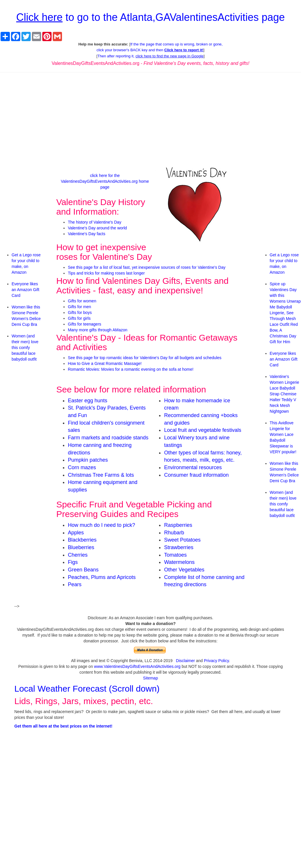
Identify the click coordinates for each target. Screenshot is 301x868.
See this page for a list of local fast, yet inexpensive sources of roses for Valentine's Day (147, 267)
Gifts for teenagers (84, 324)
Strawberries (179, 547)
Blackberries (82, 540)
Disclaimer (185, 661)
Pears (75, 584)
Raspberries (178, 525)
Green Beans (83, 570)
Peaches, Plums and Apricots (102, 577)
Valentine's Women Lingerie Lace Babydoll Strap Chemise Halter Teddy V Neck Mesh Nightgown (284, 394)
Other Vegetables (184, 570)
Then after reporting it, (150, 56)
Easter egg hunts (87, 401)
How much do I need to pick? (101, 525)
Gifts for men (79, 307)
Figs (73, 562)
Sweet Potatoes (182, 540)
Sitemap (150, 678)
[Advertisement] (150, 119)
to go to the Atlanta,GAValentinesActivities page (150, 17)
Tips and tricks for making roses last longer (106, 273)
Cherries (78, 555)
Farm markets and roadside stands (108, 438)
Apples (76, 533)
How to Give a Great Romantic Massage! (105, 363)
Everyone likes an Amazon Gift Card (25, 290)
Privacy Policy (216, 661)
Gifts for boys (80, 313)
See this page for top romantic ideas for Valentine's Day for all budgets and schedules (145, 358)
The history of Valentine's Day (95, 222)
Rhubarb (174, 533)
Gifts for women (82, 301)
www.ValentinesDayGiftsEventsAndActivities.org (137, 666)
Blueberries (81, 547)
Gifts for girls (79, 318)
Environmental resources (193, 467)
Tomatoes (175, 555)
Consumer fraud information (196, 475)
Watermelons (179, 562)
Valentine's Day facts (86, 234)
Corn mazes (82, 467)
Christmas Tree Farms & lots (101, 475)
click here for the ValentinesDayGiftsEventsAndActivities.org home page (105, 181)
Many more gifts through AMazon (97, 330)
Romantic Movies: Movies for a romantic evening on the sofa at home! (131, 369)
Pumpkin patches (88, 460)
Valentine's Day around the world (97, 228)
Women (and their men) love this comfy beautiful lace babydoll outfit (25, 348)
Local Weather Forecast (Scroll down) (87, 689)
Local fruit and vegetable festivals (203, 430)
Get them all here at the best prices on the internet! (63, 726)
